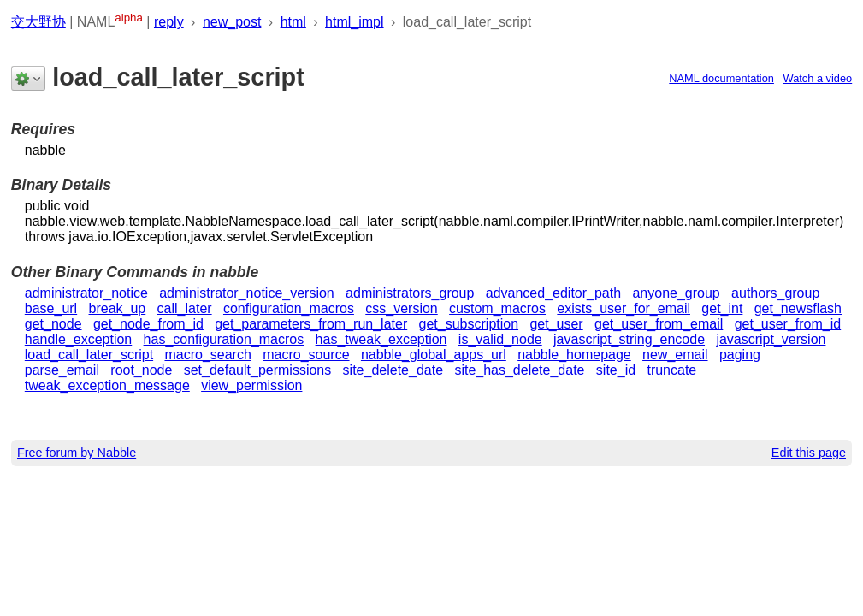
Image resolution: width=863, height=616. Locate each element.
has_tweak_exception (381, 339)
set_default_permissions (258, 370)
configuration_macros (289, 308)
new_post (232, 22)
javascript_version (771, 339)
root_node (141, 370)
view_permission (251, 385)
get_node (53, 324)
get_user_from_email (659, 324)
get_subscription (469, 324)
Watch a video (818, 78)
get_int (722, 308)
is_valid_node (500, 339)
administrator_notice (86, 293)
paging (740, 355)
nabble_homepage (574, 355)
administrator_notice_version (247, 293)
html (293, 22)
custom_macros (497, 308)
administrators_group (410, 293)
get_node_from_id (148, 324)
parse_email (62, 370)
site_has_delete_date (519, 370)
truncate (671, 370)
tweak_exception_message (107, 385)
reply (169, 22)
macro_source (306, 355)
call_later (185, 308)
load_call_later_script (89, 355)
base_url (51, 308)
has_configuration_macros (224, 339)
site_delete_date (393, 370)
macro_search (207, 355)
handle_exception (78, 339)
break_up (118, 308)
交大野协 (38, 22)
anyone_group (676, 293)
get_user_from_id (788, 324)
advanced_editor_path (553, 293)
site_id (616, 370)
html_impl (354, 22)
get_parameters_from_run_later (311, 324)
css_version (401, 308)
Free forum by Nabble (77, 453)
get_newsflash (798, 308)
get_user (556, 324)
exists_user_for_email (624, 308)
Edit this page (809, 453)
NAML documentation (721, 78)
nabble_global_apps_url (434, 355)
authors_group (775, 293)
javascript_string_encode (629, 339)
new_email (675, 355)
